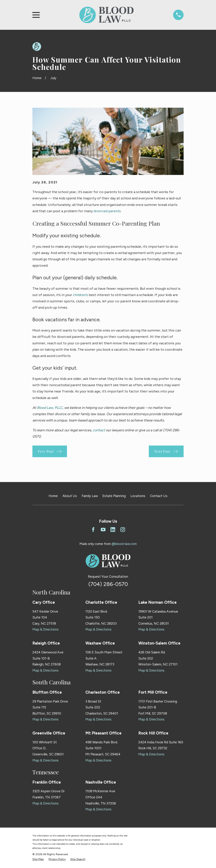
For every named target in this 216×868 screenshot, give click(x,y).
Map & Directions (45, 629)
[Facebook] (93, 530)
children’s (80, 295)
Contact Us (159, 496)
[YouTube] (103, 530)
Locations (138, 496)
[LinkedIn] (113, 530)
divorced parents (107, 211)
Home (53, 496)
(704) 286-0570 (108, 584)
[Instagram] (123, 530)
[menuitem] (38, 859)
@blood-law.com (124, 544)
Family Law (90, 496)
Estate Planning (114, 496)
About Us (70, 496)
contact (99, 430)
